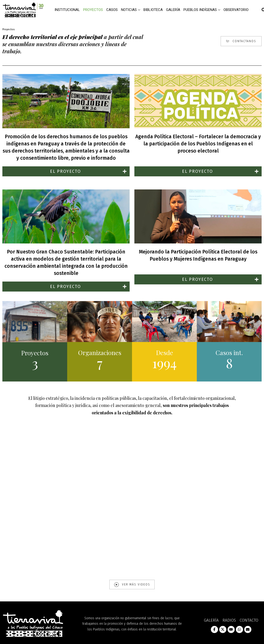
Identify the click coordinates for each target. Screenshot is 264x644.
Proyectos (93, 10)
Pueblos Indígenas (200, 10)
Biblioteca (153, 10)
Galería (173, 10)
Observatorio (236, 10)
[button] (66, 171)
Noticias (129, 10)
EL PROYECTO (66, 171)
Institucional (67, 10)
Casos (112, 10)
